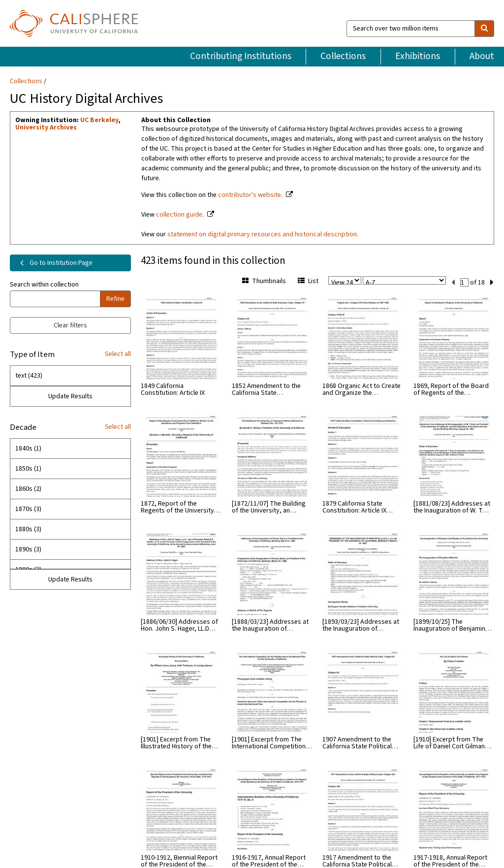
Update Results (70, 396)
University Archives (46, 128)
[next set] (492, 283)
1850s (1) (28, 469)
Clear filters (70, 325)
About (482, 56)
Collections (343, 56)
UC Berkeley (99, 120)
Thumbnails (264, 281)
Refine (115, 299)
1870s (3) (28, 509)
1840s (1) (28, 449)
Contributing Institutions (241, 56)
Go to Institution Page (54, 263)
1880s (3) (28, 529)
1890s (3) (28, 549)
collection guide (179, 215)
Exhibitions (418, 56)
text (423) (29, 376)
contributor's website (250, 195)
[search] (484, 29)
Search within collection (44, 285)
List (308, 281)
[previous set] (453, 283)
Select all (118, 354)
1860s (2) (28, 489)
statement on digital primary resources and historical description (262, 234)
